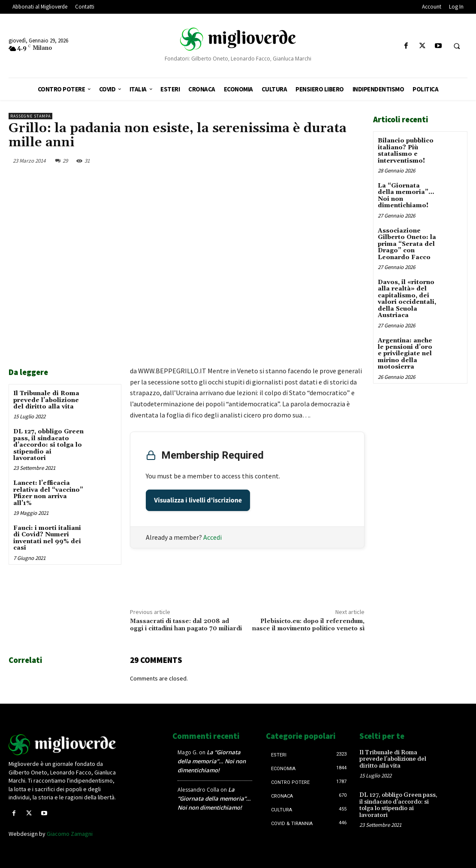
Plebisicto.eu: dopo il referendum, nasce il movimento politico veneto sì (308, 625)
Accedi (212, 537)
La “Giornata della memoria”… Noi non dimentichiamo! (406, 196)
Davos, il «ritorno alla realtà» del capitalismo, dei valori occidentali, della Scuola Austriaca (407, 298)
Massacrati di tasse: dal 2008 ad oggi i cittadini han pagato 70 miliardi (186, 625)
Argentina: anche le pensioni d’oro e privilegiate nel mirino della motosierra (405, 354)
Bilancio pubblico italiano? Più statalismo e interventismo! (406, 151)
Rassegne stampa (30, 116)
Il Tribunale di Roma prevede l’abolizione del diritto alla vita (46, 400)
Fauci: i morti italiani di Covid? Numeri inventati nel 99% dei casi (47, 538)
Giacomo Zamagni (70, 834)
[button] (457, 46)
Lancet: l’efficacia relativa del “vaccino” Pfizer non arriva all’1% (48, 493)
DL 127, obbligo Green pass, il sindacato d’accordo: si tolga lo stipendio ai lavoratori (48, 445)
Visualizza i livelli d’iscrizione (198, 500)
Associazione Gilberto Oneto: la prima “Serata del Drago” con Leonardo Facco (407, 244)
